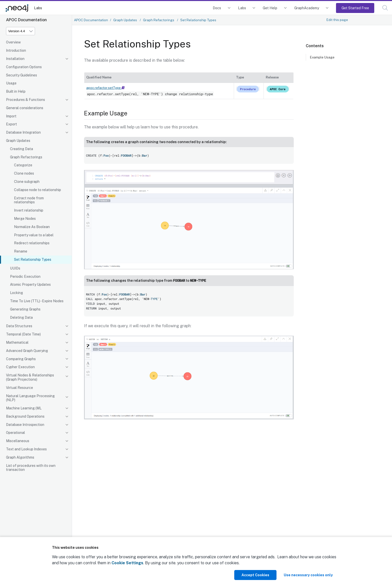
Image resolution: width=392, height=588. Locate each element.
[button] (385, 8)
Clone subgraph (27, 182)
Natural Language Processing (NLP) (30, 398)
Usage (11, 83)
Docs (217, 8)
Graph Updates (18, 141)
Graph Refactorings (26, 157)
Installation (15, 59)
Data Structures (19, 326)
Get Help (270, 8)
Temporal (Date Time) (23, 334)
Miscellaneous (18, 441)
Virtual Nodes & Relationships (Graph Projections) (30, 377)
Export (11, 124)
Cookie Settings (127, 563)
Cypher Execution (20, 367)
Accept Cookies (255, 575)
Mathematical (17, 342)
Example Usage (322, 57)
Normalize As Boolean (32, 227)
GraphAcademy (307, 8)
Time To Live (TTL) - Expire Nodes (37, 301)
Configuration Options (24, 67)
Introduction (16, 50)
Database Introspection (25, 425)
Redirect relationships (32, 243)
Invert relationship (29, 210)
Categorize (23, 165)
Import (11, 116)
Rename (21, 251)
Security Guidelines (21, 75)
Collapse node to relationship (37, 190)
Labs (38, 8)
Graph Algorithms (20, 457)
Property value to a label (34, 235)
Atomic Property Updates (30, 285)
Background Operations (25, 416)
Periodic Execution (25, 277)
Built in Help (16, 91)
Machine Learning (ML (24, 408)
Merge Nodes (25, 219)
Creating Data (21, 149)
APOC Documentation (91, 20)
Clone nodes (24, 173)
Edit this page (337, 20)
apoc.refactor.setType (105, 88)
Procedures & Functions (25, 100)
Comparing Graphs (21, 359)
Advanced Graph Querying (27, 351)
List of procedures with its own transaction (31, 468)
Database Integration (23, 132)
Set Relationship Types (33, 260)
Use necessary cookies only (308, 575)
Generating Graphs (25, 309)
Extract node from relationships (29, 200)
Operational (15, 433)
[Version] (20, 31)
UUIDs (15, 268)
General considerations (25, 108)
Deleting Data (21, 317)
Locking (16, 293)
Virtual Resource (19, 388)
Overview (13, 42)
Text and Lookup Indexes (26, 449)
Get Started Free (355, 8)
